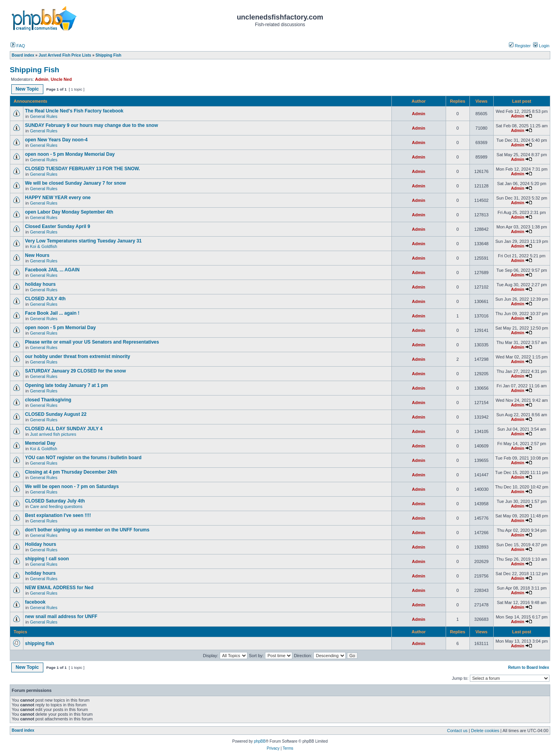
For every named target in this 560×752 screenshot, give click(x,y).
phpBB (260, 741)
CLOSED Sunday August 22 (56, 414)
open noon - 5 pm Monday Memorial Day (70, 154)
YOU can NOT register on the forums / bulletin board (83, 458)
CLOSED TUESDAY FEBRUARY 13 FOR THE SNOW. (83, 169)
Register (520, 46)
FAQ (18, 46)
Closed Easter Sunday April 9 (58, 226)
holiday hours (40, 284)
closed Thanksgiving (48, 400)
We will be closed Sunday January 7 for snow (76, 183)
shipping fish (40, 643)
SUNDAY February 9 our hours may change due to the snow (92, 125)
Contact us (458, 731)
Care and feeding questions (56, 506)
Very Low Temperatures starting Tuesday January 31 (83, 241)
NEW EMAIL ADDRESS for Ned (59, 588)
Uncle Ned (61, 79)
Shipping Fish (35, 70)
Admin (42, 79)
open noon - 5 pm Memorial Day (60, 328)
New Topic (27, 89)
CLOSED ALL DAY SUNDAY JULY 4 (64, 429)
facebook (35, 602)
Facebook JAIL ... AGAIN (52, 270)
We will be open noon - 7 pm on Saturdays (72, 486)
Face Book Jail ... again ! (52, 313)
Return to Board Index (529, 667)
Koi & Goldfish (44, 246)
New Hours (37, 255)
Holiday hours (41, 544)
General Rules (44, 116)
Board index (23, 730)
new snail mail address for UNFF (61, 617)
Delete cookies (485, 731)
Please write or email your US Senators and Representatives (92, 342)
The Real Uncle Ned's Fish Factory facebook (74, 111)
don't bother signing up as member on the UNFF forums (87, 530)
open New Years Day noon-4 (56, 140)
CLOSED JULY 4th (45, 299)
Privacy (273, 748)
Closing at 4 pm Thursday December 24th (74, 472)
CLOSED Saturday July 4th (55, 501)
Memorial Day (41, 443)
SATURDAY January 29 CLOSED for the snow (76, 371)
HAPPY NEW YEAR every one (58, 198)
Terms (288, 748)
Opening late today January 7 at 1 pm (67, 385)
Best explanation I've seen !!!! (58, 515)
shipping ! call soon (47, 559)
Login (541, 46)
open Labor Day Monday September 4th (69, 212)
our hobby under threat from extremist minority (77, 356)
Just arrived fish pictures (53, 434)
